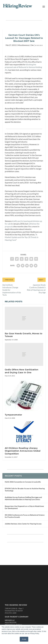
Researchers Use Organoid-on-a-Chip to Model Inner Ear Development (24, 507)
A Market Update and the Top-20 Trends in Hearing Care (22, 237)
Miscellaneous (24, 45)
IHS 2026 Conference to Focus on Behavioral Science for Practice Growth (25, 516)
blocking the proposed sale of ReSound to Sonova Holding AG (23, 67)
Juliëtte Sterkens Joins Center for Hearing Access (23, 524)
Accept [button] (24, 639)
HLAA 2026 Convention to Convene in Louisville (23, 482)
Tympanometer (13, 415)
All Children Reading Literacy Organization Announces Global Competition (23, 451)
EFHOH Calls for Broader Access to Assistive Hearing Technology (25, 490)
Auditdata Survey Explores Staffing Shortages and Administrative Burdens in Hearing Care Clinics (23, 498)
